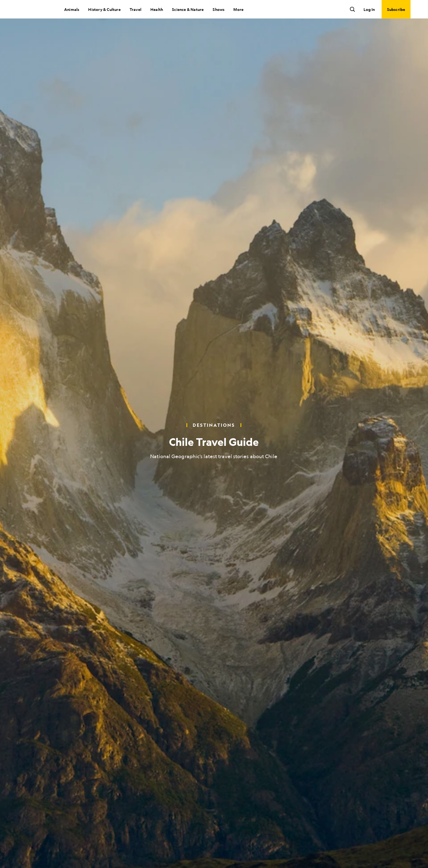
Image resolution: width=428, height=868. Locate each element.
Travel (136, 9)
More (238, 9)
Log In (369, 9)
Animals (72, 9)
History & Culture (104, 9)
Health (157, 9)
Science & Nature (188, 9)
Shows (219, 9)
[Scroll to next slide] (214, 855)
